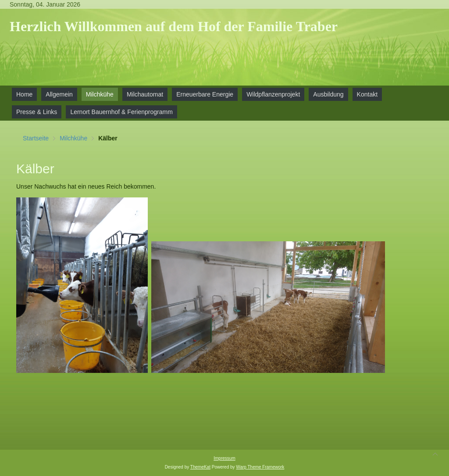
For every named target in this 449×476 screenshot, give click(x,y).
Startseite (36, 138)
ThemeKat (200, 467)
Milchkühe (73, 138)
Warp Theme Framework (260, 467)
